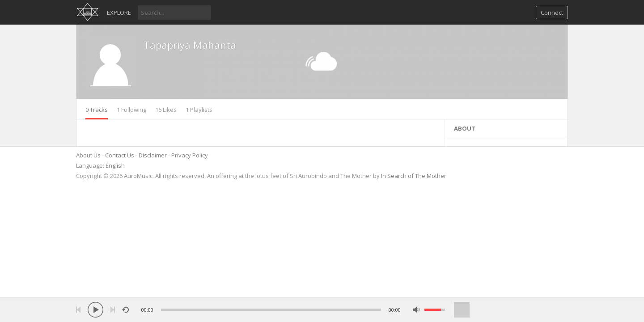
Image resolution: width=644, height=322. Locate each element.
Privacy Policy (190, 155)
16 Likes (166, 110)
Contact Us (120, 155)
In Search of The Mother (414, 176)
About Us (88, 155)
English (115, 165)
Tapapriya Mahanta (190, 45)
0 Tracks (97, 110)
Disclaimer (153, 155)
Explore (119, 13)
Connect (552, 13)
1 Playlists (199, 110)
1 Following (131, 110)
